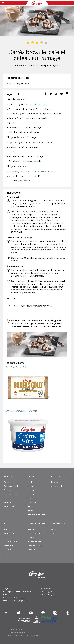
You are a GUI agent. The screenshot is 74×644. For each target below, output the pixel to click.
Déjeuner (31, 490)
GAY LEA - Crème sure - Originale (41, 172)
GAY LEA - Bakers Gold (35, 105)
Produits (8, 476)
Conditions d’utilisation (16, 630)
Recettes (31, 476)
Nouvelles (55, 476)
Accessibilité (32, 549)
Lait (5, 498)
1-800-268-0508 (47, 595)
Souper (30, 506)
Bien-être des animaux (35, 533)
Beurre (7, 482)
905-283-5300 (46, 592)
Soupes (30, 510)
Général (7, 529)
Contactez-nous (58, 524)
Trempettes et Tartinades (36, 514)
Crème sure (8, 502)
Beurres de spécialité (12, 486)
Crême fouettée (10, 533)
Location (54, 533)
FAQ (6, 524)
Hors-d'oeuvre (33, 502)
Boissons (31, 486)
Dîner (29, 498)
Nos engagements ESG (37, 524)
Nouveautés (55, 482)
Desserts (31, 494)
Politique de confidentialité (17, 633)
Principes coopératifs (35, 541)
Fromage (7, 490)
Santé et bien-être (57, 486)
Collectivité (31, 537)
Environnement (33, 529)
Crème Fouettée (10, 506)
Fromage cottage (10, 494)
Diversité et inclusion (35, 545)
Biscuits (30, 482)
